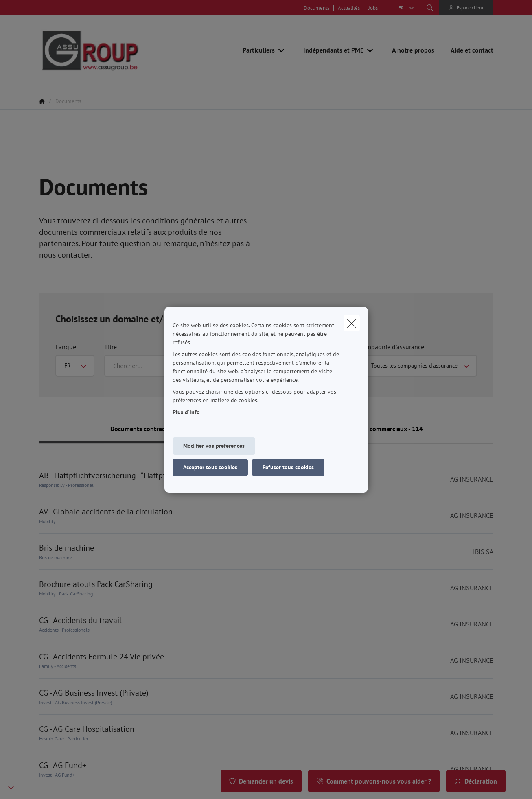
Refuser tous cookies (288, 467)
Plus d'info (186, 412)
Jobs (373, 8)
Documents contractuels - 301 (153, 429)
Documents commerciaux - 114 (380, 429)
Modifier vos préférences (214, 446)
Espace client (470, 8)
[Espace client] (466, 8)
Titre (111, 347)
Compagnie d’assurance (392, 347)
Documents (316, 8)
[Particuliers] (256, 50)
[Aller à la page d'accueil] (120, 50)
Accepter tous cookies (210, 467)
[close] (352, 323)
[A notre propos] (413, 50)
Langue (66, 347)
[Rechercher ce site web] (430, 8)
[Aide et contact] (468, 50)
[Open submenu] (282, 50)
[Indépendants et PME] (330, 50)
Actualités (349, 8)
